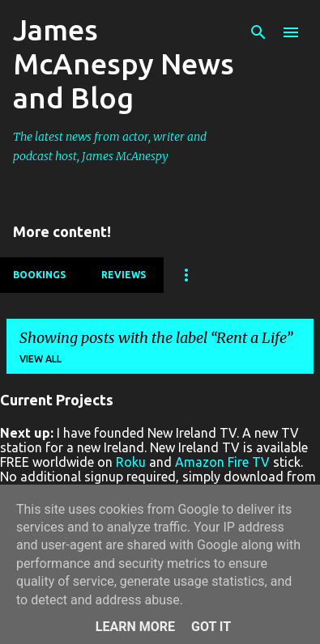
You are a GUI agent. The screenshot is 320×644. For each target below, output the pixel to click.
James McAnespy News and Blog (124, 64)
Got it (211, 627)
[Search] (258, 32)
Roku (131, 462)
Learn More (135, 627)
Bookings (39, 275)
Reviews (124, 275)
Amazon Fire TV (222, 462)
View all (41, 359)
